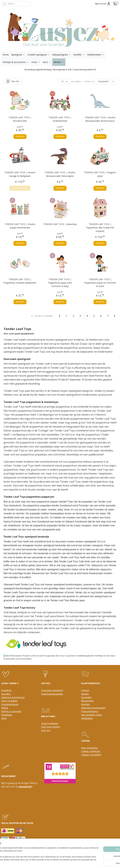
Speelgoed (18, 55)
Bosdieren (6, 690)
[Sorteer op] (106, 81)
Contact (85, 690)
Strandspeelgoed (10, 704)
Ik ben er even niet (20, 188)
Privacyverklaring (90, 711)
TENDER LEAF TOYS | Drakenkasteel (60, 119)
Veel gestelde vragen (92, 715)
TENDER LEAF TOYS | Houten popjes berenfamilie (20, 226)
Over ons (46, 730)
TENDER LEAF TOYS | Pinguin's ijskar (100, 174)
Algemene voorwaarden (93, 708)
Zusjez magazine (50, 723)
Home (6, 55)
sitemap (45, 862)
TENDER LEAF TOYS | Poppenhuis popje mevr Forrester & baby (60, 283)
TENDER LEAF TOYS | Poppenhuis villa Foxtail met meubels (100, 228)
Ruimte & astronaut (11, 711)
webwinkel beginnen (64, 862)
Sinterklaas (7, 715)
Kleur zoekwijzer (89, 748)
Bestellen (20, 136)
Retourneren (87, 701)
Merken (59, 62)
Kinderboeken (96, 55)
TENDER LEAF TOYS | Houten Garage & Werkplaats (20, 174)
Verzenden (86, 697)
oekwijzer (95, 751)
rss (52, 862)
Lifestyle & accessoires (16, 62)
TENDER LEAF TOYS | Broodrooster (20, 119)
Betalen (85, 694)
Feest (36, 62)
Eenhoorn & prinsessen (13, 697)
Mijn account (103, 4)
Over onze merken (50, 727)
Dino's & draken (9, 701)
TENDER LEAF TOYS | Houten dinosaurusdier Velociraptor (60, 174)
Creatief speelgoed (39, 55)
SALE (47, 62)
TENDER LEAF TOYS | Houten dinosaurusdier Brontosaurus (100, 119)
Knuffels (79, 55)
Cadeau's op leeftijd (91, 755)
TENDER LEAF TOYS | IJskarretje (60, 224)
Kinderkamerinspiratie (52, 694)
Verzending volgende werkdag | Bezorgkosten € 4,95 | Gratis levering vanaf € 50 (60, 70)
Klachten (85, 704)
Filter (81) (13, 81)
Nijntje (5, 708)
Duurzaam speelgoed (52, 690)
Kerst (4, 718)
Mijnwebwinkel (91, 862)
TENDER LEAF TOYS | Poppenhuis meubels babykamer (20, 281)
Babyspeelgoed (62, 55)
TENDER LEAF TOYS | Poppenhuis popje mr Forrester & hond (100, 283)
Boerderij (6, 694)
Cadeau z (86, 751)
